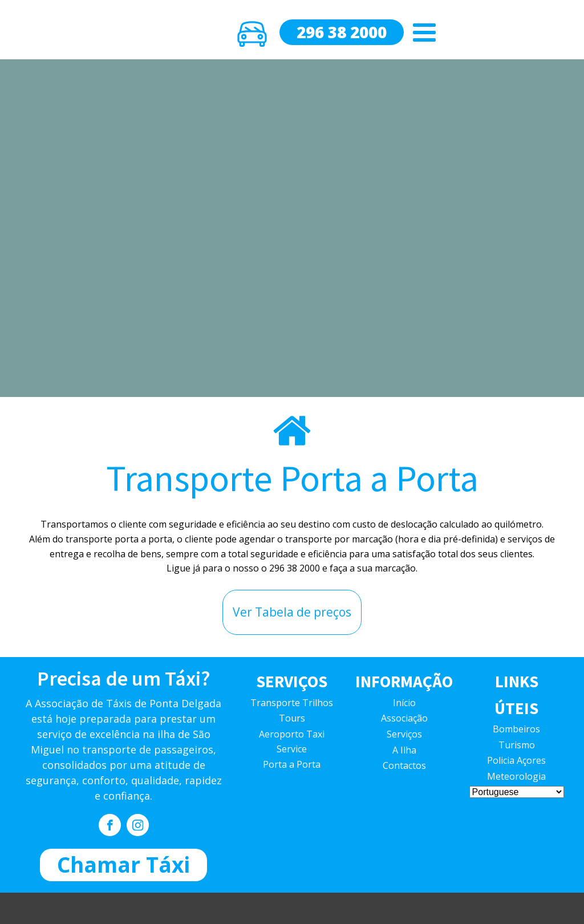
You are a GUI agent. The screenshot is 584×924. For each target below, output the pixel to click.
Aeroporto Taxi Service (292, 741)
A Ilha (404, 750)
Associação (404, 718)
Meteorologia (516, 776)
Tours (292, 718)
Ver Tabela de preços (292, 612)
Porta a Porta (292, 764)
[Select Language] (517, 792)
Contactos (404, 765)
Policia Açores (516, 760)
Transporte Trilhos (292, 703)
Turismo (517, 745)
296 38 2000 (342, 32)
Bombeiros (516, 729)
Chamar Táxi (123, 864)
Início (404, 703)
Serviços (404, 734)
